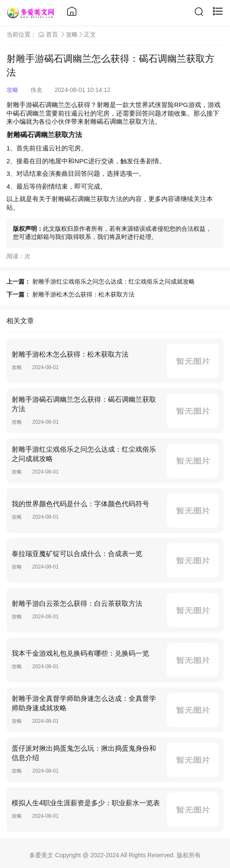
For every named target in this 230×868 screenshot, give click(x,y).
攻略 (72, 34)
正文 (90, 34)
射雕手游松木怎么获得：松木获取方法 (83, 294)
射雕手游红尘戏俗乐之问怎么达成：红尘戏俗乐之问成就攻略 (113, 281)
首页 (48, 34)
